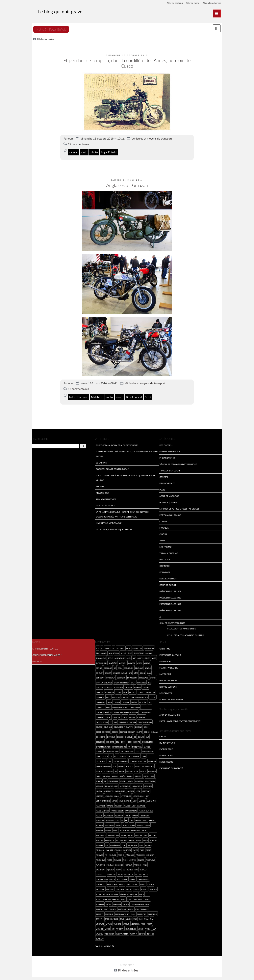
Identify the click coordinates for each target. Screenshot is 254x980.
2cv (98, 642)
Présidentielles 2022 (170, 604)
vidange (100, 923)
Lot (148, 790)
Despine (138, 721)
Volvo (141, 923)
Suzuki (108, 898)
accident (120, 642)
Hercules (129, 760)
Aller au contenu (171, 3)
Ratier (130, 864)
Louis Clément (125, 795)
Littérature (126, 790)
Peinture (112, 849)
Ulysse (129, 913)
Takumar (117, 898)
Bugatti (99, 681)
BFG (130, 667)
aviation (132, 657)
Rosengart (101, 878)
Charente (100, 691)
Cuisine (163, 515)
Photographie (167, 451)
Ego (123, 736)
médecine (100, 814)
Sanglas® (120, 883)
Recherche (40, 433)
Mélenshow (102, 486)
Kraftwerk (150, 775)
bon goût (100, 672)
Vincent (120, 923)
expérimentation (103, 741)
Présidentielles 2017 (170, 598)
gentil (105, 750)
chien (110, 696)
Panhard (100, 844)
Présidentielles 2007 (170, 585)
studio (146, 893)
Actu (128, 642)
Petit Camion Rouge (170, 509)
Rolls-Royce (122, 874)
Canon (146, 681)
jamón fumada (126, 770)
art (134, 652)
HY (116, 765)
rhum (120, 869)
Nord (145, 834)
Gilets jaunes (120, 750)
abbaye (108, 642)
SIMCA (142, 888)
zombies (150, 927)
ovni (141, 839)
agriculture (149, 642)
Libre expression (168, 572)
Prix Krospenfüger (106, 493)
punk (145, 859)
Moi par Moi (166, 540)
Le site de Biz (166, 749)
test (106, 903)
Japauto (138, 770)
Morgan (100, 824)
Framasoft (165, 655)
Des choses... (166, 439)
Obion (163, 730)
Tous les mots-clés (104, 940)
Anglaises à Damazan (127, 179)
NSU (107, 839)
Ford (138, 745)
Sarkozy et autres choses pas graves (179, 502)
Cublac (132, 711)
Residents (112, 869)
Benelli (148, 662)
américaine (139, 647)
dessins (115, 726)
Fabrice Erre (166, 743)
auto (154, 652)
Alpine (123, 647)
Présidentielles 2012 (170, 591)
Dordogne (101, 731)
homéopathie (148, 760)
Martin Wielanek (168, 662)
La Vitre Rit (165, 668)
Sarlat (129, 883)
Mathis (128, 809)
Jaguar (115, 770)
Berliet (108, 667)
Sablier (151, 878)
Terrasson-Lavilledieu (140, 898)
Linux (117, 790)
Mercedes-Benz (113, 814)
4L (102, 642)
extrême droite (119, 741)
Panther (127, 844)
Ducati (141, 731)
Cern (125, 686)
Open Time (165, 642)
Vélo (143, 918)
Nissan (138, 834)
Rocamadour (102, 874)
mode (118, 819)
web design (109, 927)
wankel (99, 927)
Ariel (129, 652)
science (145, 883)
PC (106, 849)
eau (147, 731)
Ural (146, 913)
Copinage (164, 559)
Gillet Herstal (134, 750)
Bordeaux (111, 672)
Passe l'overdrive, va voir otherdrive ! (180, 715)
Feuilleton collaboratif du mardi (186, 629)
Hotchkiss (108, 765)
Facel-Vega (137, 741)
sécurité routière (111, 888)
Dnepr (139, 726)
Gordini (133, 755)
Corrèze (100, 711)
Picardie (118, 854)
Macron (119, 800)
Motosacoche (141, 829)
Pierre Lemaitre (130, 854)
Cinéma (163, 528)
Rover (122, 878)
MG (127, 814)
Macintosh (101, 800)
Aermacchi (137, 642)
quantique (101, 864)
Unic (140, 913)
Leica (138, 785)
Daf (115, 716)
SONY (129, 893)
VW (154, 923)
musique (100, 834)
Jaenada (106, 770)
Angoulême (101, 652)
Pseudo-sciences (168, 674)
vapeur (126, 918)
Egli (118, 736)
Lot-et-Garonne (78, 390)
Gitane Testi (101, 755)
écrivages (165, 566)
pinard (141, 854)
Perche (121, 849)
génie (98, 750)
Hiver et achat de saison (109, 517)
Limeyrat (146, 785)
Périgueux (140, 849)
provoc (137, 859)
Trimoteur (153, 908)
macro (110, 800)
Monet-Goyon (129, 819)
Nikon (131, 834)
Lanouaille (120, 785)
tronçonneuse (112, 913)
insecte (143, 765)
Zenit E (142, 927)
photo (94, 146)
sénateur (124, 888)
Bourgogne (132, 672)
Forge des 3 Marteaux (171, 693)
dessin (146, 721)
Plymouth (100, 859)
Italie (98, 770)
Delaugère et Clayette (124, 721)
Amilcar (149, 647)
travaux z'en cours (170, 464)
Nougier (100, 839)
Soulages (138, 893)
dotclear (111, 731)
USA (152, 913)
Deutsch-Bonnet (127, 726)
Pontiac (110, 859)
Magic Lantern (102, 804)
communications (120, 701)
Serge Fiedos (166, 756)
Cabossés (109, 681)
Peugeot (150, 849)
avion (140, 657)
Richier (138, 869)
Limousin (109, 790)
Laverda (130, 785)
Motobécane (113, 829)
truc (122, 913)
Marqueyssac (131, 804)
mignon (99, 819)
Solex (123, 893)
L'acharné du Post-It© (171, 762)
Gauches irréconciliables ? (47, 649)
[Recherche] (56, 440)
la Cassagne (125, 780)
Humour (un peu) (168, 496)
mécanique (145, 809)
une (135, 913)
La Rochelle (137, 780)
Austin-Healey (144, 652)
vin (113, 923)
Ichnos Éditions (168, 681)
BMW (149, 667)
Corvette (116, 711)
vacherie (117, 918)
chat (108, 691)
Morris (108, 824)
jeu (105, 775)
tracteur (109, 908)
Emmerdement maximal (45, 642)
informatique (132, 765)
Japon (146, 770)
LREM (135, 795)
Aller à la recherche (211, 3)
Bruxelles (142, 677)
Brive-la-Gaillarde (104, 677)
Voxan (148, 923)
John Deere (113, 775)
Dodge (147, 726)
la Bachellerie (111, 780)
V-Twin (109, 918)
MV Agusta (110, 834)
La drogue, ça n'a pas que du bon (114, 523)
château (116, 691)
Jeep (152, 770)
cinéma (134, 696)
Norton (153, 834)
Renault (143, 864)
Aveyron (122, 657)
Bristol (153, 672)
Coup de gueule (168, 579)
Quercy (111, 864)
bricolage (144, 672)
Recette (100, 480)
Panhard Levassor (114, 844)
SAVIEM (136, 883)
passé (148, 844)
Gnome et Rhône (121, 755)
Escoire (137, 736)
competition (134, 701)
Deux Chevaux (167, 477)
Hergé (138, 760)
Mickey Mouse (141, 814)
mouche (153, 829)
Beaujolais (129, 662)
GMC (110, 755)
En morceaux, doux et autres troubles (117, 439)
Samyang (110, 883)
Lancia (99, 785)
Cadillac (129, 681)
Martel (99, 809)
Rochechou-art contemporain (113, 463)
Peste (162, 483)
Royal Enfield (109, 146)
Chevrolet (101, 696)
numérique (115, 839)
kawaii (131, 775)
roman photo (143, 874)
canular (74, 146)
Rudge (143, 878)
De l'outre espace (105, 499)
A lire (162, 534)
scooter (153, 883)
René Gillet (101, 869)
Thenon (113, 903)
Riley (145, 869)
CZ (111, 716)
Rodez (112, 874)
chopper (126, 696)
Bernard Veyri (167, 737)
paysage (99, 849)
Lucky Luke (152, 795)
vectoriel (135, 918)
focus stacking (127, 745)
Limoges (100, 790)
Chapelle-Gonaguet (146, 686)
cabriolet (119, 681)
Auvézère (113, 657)
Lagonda (148, 780)
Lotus (114, 795)
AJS (97, 647)
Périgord (130, 849)
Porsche (119, 859)
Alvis (130, 647)
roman (132, 874)
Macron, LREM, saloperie (135, 800)
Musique (164, 521)
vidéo (107, 923)
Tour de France (142, 903)
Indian (121, 765)
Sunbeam (100, 898)
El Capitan (101, 456)
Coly (108, 701)
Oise (123, 839)
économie (110, 736)
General (164, 471)
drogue (129, 731)
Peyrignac (100, 854)
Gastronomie (148, 745)
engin (129, 736)
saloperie (100, 883)
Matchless (97, 390)
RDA (136, 864)
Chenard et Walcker (139, 691)
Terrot (99, 903)
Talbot (126, 898)
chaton (125, 691)
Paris (142, 844)
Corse (108, 711)
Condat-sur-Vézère (104, 706)
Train (133, 908)
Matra (135, 809)
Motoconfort (127, 829)
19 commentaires (78, 138)
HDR (114, 760)
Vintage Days (131, 923)
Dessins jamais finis (170, 445)
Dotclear (56, 976)
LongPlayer (166, 687)
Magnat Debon (117, 804)
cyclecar (141, 711)
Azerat (147, 657)
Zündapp (100, 932)
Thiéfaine (122, 903)
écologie (100, 736)
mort (115, 824)
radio (118, 864)
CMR (150, 696)
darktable (123, 716)
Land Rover (109, 785)
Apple (110, 652)
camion (137, 681)
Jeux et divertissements (172, 617)
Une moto (38, 655)
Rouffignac (112, 878)
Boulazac (121, 672)
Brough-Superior (121, 677)
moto (84, 146)
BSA (149, 677)
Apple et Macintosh (170, 490)
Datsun (133, 716)
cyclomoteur (102, 716)
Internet (152, 765)
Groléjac (142, 755)
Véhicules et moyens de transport (152, 132)
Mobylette (109, 819)
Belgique (139, 662)
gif (111, 750)
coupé (125, 711)
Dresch (120, 731)
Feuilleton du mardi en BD (182, 622)
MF (122, 814)
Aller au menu (190, 3)
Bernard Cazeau (120, 667)
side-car (134, 888)
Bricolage (165, 553)
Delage (99, 721)
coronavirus (146, 706)
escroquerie (147, 736)
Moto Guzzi (101, 829)
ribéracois (129, 869)
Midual (152, 814)
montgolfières (143, 819)
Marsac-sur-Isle (146, 804)
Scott (148, 390)
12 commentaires (78, 382)
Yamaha (134, 927)
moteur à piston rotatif (130, 824)
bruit (133, 677)
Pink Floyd (151, 854)
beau (120, 662)
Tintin (131, 903)
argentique (120, 652)
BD (115, 662)
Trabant (100, 908)
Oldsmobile (132, 839)
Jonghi (123, 775)
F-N (129, 741)
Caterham (110, 686)
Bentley (99, 667)
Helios (121, 760)
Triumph (100, 913)
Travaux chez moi (169, 547)
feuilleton (109, 745)
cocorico (100, 701)
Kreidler (100, 780)
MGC (132, 814)
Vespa (150, 918)
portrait (128, 859)
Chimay (117, 696)
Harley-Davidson (103, 760)
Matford (119, 809)
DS (135, 731)
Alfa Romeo (114, 647)
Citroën (143, 696)
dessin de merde (103, 726)
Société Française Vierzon (107, 893)
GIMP (144, 750)
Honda (99, 765)
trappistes (142, 908)
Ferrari (99, 745)
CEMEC (119, 686)
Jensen (99, 775)
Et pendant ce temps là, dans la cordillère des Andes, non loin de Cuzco (127, 60)
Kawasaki (139, 775)
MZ (117, 834)
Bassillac (108, 662)
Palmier (148, 839)
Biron (142, 667)
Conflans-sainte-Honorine (126, 706)
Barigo (99, 662)
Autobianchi (102, 657)
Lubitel (142, 795)
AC (114, 642)
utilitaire (100, 918)
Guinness (152, 755)
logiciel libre (139, 790)
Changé (132, 686)
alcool (103, 647)
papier (135, 844)
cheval (153, 691)
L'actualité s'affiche (170, 649)
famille (147, 741)
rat (124, 864)
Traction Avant (122, 908)
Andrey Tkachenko (170, 709)
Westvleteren (122, 927)
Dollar (154, 726)
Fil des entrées (46, 39)
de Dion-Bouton (145, 716)
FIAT (117, 745)
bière (136, 667)
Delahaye (108, 721)
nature (124, 834)
